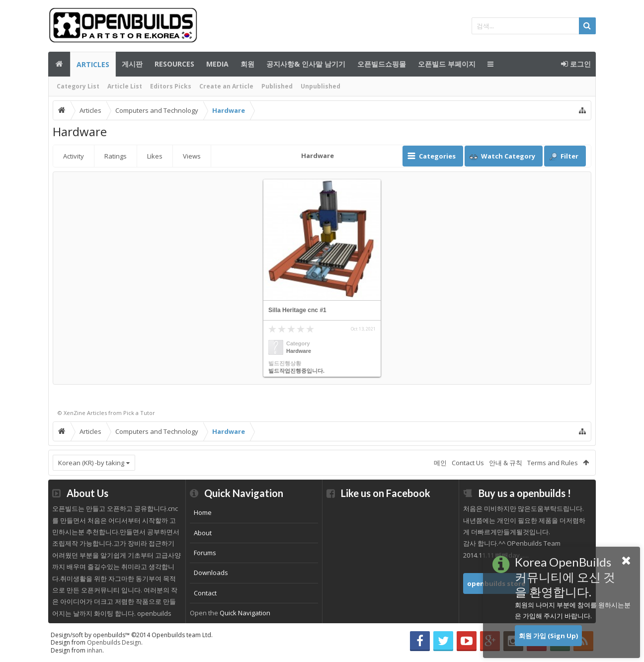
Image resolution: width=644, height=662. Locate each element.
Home (203, 512)
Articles (93, 64)
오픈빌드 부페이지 (447, 64)
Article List (125, 86)
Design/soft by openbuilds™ (132, 635)
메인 (59, 64)
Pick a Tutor (139, 413)
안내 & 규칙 (506, 463)
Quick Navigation (245, 613)
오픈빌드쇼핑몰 (382, 64)
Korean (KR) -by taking (91, 463)
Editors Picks (171, 86)
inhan (95, 650)
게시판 (132, 64)
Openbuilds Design (114, 642)
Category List (78, 86)
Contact (205, 593)
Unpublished (321, 86)
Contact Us (468, 463)
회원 (247, 64)
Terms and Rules (553, 463)
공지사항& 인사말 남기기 (306, 64)
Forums (205, 553)
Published (277, 86)
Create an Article (226, 86)
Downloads (211, 573)
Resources (174, 64)
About (203, 533)
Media (217, 64)
